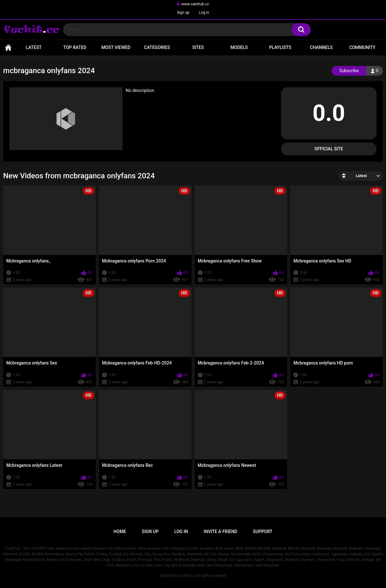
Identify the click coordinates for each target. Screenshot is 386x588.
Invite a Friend (221, 531)
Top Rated (75, 47)
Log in (204, 13)
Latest (34, 47)
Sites (198, 47)
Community (362, 47)
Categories (157, 47)
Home (8, 48)
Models (239, 47)
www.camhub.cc (195, 4)
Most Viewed (116, 47)
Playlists (280, 47)
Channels (321, 47)
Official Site (329, 149)
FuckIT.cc (186, 576)
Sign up (183, 13)
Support (263, 531)
